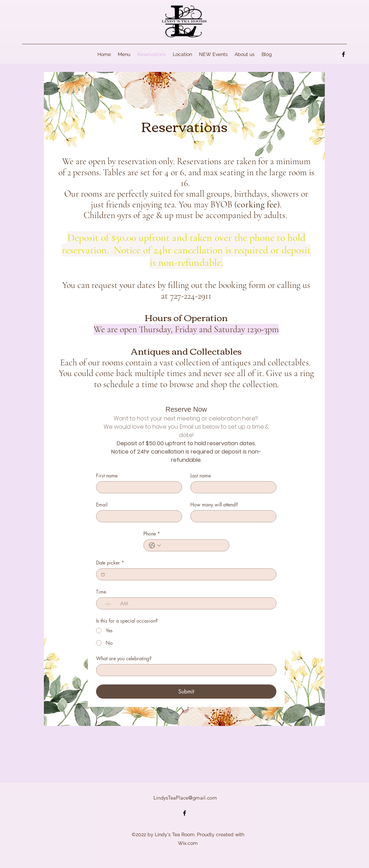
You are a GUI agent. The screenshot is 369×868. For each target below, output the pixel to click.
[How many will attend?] (231, 516)
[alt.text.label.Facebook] (343, 54)
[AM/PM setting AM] (126, 603)
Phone (152, 534)
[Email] (137, 516)
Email (102, 505)
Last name (201, 475)
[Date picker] (103, 575)
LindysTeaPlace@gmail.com (185, 798)
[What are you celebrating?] (184, 670)
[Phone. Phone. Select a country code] (155, 545)
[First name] (137, 487)
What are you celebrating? (124, 658)
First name (107, 475)
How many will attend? (214, 505)
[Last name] (231, 487)
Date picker (110, 563)
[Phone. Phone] (193, 545)
